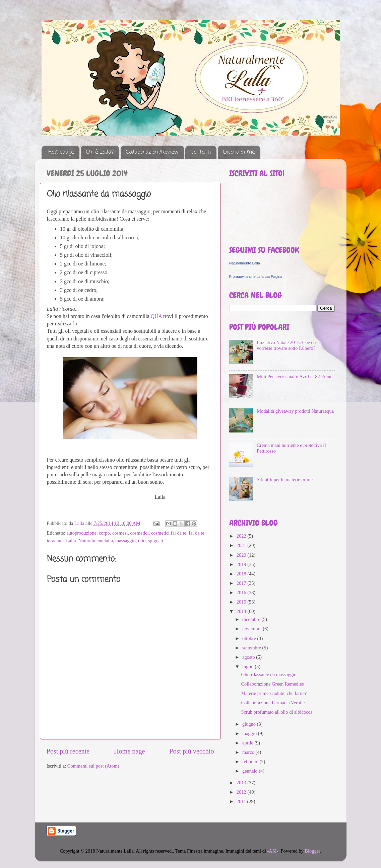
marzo (249, 752)
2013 (242, 783)
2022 (242, 536)
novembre (252, 629)
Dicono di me (239, 152)
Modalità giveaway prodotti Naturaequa (295, 411)
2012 (242, 792)
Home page (129, 751)
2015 (242, 602)
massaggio (125, 541)
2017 (242, 583)
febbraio (251, 762)
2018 (242, 574)
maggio (250, 733)
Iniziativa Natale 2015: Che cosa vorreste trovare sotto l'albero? (288, 345)
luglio (248, 666)
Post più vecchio (192, 751)
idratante (55, 541)
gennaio (250, 771)
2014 (242, 611)
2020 (242, 555)
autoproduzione (81, 533)
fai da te (196, 533)
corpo (104, 533)
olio (142, 541)
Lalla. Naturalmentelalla (89, 541)
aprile (248, 743)
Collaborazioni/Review (152, 152)
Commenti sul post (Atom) (93, 766)
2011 (242, 801)
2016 (242, 593)
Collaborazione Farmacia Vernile (273, 703)
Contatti (201, 152)
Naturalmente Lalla (245, 263)
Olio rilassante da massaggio (269, 675)
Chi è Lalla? (100, 152)
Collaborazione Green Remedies (272, 684)
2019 (242, 564)
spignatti (156, 541)
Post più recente (68, 751)
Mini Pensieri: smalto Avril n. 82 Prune (295, 377)
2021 (242, 545)
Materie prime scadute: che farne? (274, 693)
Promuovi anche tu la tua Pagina (256, 277)
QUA (156, 316)
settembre (252, 648)
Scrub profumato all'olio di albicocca (277, 712)
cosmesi (120, 533)
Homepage (61, 152)
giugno (250, 724)
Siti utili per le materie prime (285, 479)
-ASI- (273, 851)
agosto (249, 657)
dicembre (252, 619)
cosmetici (140, 533)
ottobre (250, 638)
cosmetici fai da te (169, 533)
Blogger (312, 851)
